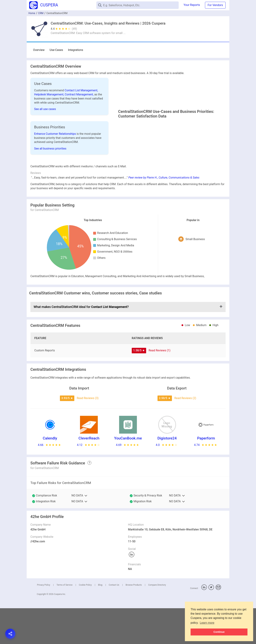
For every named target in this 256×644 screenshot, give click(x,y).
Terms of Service (65, 621)
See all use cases (45, 109)
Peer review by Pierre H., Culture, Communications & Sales (164, 213)
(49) (74, 29)
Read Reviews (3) (88, 434)
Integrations (76, 50)
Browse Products (134, 621)
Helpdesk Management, (49, 94)
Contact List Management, (81, 90)
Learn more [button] (207, 623)
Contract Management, (79, 94)
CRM (41, 13)
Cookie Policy (85, 621)
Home (32, 13)
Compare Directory (157, 621)
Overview (39, 50)
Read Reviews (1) (160, 386)
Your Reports (192, 5)
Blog (100, 621)
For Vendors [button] (215, 5)
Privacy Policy (44, 621)
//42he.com (38, 577)
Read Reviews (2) (185, 434)
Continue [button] (219, 632)
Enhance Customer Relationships (55, 150)
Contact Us (114, 621)
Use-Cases (56, 50)
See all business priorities (50, 164)
